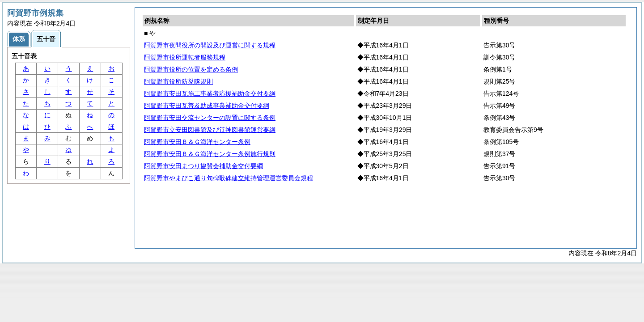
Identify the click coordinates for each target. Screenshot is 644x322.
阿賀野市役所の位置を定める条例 (191, 69)
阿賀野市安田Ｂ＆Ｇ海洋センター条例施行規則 (210, 154)
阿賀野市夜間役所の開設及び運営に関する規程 (210, 45)
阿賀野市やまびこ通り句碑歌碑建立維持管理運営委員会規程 (229, 178)
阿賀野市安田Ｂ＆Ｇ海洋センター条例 (197, 142)
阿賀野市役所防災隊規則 (178, 81)
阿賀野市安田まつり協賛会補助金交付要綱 (203, 166)
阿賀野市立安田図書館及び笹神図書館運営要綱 (210, 130)
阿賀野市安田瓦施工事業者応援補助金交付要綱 (210, 93)
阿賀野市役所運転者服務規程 (185, 57)
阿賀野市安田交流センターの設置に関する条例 (210, 118)
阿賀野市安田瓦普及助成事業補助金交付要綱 (207, 106)
